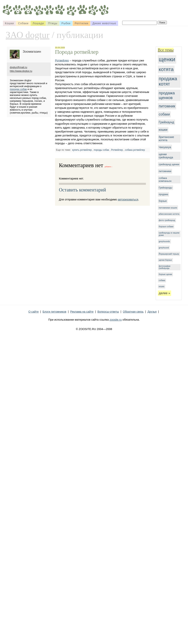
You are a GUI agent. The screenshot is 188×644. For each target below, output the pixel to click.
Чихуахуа (165, 147)
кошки (163, 130)
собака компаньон (165, 179)
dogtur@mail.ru (19, 67)
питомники (165, 171)
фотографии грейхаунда (165, 267)
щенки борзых (165, 260)
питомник (167, 106)
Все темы (166, 50)
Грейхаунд (166, 122)
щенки (167, 59)
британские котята (166, 139)
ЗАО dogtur (28, 35)
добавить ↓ (108, 167)
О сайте (34, 312)
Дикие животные (104, 23)
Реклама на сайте (82, 312)
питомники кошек (168, 208)
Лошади (38, 23)
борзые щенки (165, 274)
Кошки (9, 23)
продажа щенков (167, 95)
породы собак (101, 150)
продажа (164, 194)
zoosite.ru (116, 320)
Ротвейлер (62, 60)
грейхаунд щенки (169, 164)
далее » (164, 293)
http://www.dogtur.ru (21, 71)
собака (162, 280)
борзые (163, 201)
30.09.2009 (60, 48)
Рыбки (66, 23)
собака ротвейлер (135, 150)
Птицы (53, 23)
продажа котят (168, 81)
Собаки (23, 23)
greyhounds (164, 241)
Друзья (152, 312)
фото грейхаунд (167, 220)
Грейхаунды (166, 188)
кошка (162, 286)
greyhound (164, 248)
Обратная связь (133, 312)
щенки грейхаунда (166, 156)
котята (166, 69)
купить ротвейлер (82, 150)
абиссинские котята (169, 214)
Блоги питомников (54, 312)
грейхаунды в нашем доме (169, 234)
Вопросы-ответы (108, 312)
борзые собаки (166, 226)
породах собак (18, 89)
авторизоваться (128, 199)
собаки (164, 114)
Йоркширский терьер (169, 254)
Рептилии (81, 23)
